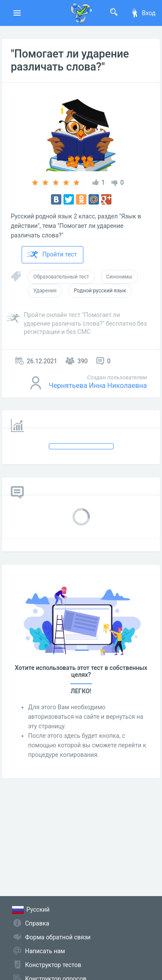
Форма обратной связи (58, 937)
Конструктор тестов (53, 965)
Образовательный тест (61, 277)
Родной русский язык (100, 291)
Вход (143, 13)
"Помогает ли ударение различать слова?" (70, 60)
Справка (37, 923)
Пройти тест (52, 255)
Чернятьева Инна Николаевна (98, 386)
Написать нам (45, 951)
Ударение (45, 291)
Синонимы (119, 277)
